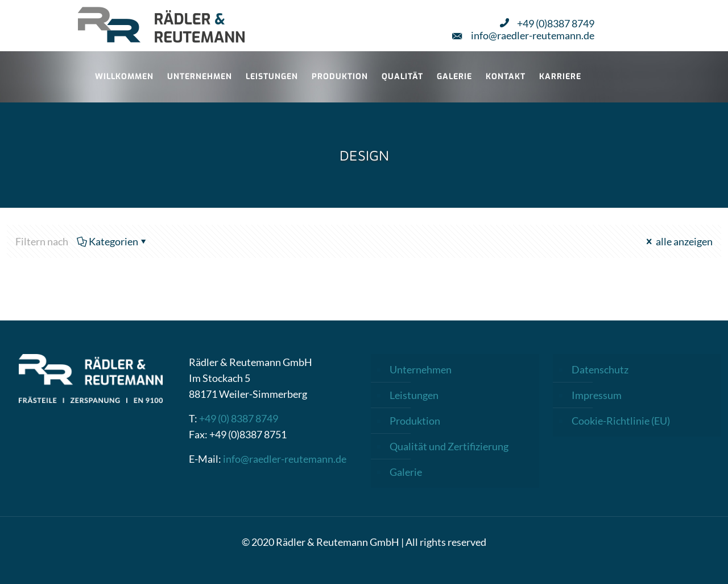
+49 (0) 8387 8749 (239, 418)
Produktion (415, 421)
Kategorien (113, 241)
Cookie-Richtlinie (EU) (621, 421)
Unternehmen (421, 369)
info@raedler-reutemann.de (523, 35)
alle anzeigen (678, 241)
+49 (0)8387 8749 (547, 23)
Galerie (406, 472)
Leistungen (414, 395)
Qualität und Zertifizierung (449, 446)
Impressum (597, 395)
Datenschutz (600, 369)
